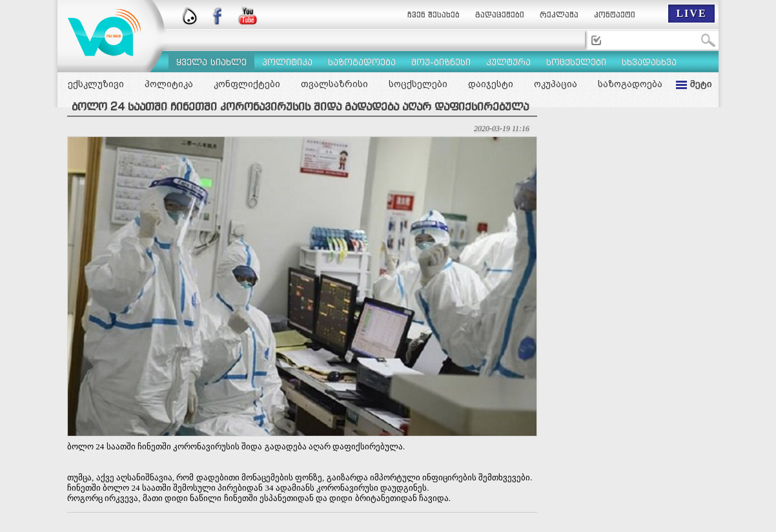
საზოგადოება (630, 84)
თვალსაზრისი (334, 84)
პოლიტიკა (169, 84)
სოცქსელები (418, 84)
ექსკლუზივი (96, 84)
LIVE (691, 13)
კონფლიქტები (247, 84)
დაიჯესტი (491, 84)
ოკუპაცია (556, 84)
